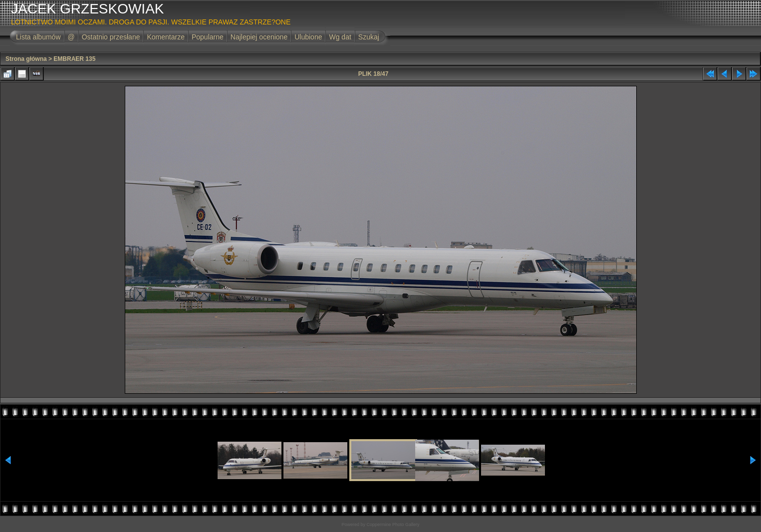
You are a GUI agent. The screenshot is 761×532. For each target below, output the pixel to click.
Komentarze (165, 37)
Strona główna (26, 59)
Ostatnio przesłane (111, 37)
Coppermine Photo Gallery (393, 525)
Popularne (208, 37)
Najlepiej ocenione (259, 37)
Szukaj (369, 37)
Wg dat (340, 37)
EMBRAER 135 (74, 59)
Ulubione (308, 37)
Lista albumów (38, 37)
